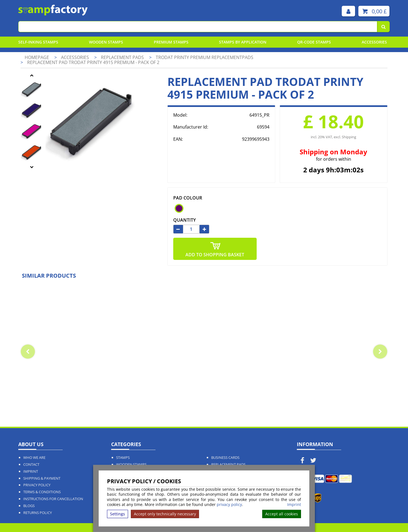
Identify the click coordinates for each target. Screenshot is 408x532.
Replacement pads (123, 57)
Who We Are (34, 458)
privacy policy (229, 504)
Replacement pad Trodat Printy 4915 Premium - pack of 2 (93, 62)
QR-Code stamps (314, 42)
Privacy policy (37, 485)
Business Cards (225, 458)
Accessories (374, 42)
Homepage (37, 57)
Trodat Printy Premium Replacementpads (205, 57)
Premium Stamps (171, 42)
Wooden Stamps (106, 42)
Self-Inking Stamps (38, 42)
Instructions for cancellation (53, 499)
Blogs (29, 506)
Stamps (123, 458)
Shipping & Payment (42, 478)
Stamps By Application (243, 42)
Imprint (294, 505)
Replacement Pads (228, 465)
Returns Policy (38, 513)
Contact (31, 465)
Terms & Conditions (42, 492)
